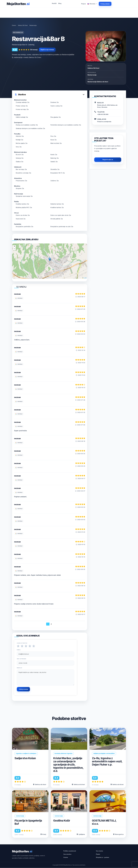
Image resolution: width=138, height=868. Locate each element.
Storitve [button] (21, 95)
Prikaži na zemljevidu (104, 122)
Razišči (54, 3)
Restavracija (92, 75)
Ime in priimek (22, 659)
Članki (98, 854)
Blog (60, 3)
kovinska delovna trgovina (63, 754)
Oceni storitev (22, 643)
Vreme (66, 857)
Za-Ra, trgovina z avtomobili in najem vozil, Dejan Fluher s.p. (106, 761)
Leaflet (85, 278)
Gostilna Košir (62, 821)
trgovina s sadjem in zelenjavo (26, 754)
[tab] (50, 94)
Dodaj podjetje (105, 4)
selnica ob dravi (93, 68)
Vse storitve (67, 854)
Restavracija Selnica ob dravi (98, 82)
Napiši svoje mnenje (47, 50)
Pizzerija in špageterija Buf (29, 822)
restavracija (20, 816)
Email (19, 650)
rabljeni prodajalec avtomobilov (104, 754)
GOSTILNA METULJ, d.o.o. (105, 822)
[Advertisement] (69, 13)
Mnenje (19, 668)
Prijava (83, 4)
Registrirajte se (108, 160)
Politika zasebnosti (70, 851)
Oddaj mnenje (23, 689)
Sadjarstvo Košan (26, 758)
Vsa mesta (99, 851)
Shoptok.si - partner (103, 857)
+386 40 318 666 (103, 114)
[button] (50, 259)
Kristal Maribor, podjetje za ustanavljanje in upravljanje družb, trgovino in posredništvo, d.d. (69, 765)
